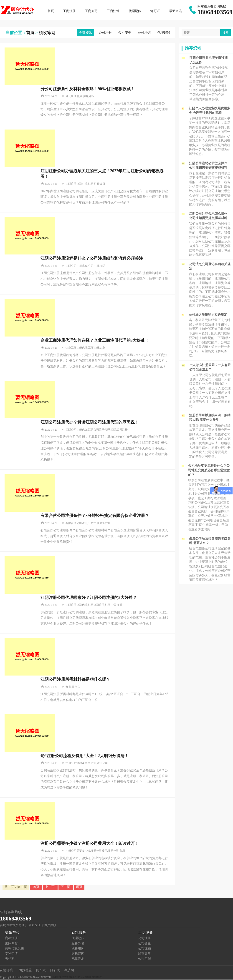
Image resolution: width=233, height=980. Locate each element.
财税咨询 (78, 954)
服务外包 (78, 944)
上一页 (50, 887)
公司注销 (144, 33)
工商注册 (70, 11)
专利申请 (11, 954)
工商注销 (114, 11)
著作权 (10, 959)
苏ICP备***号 (61, 978)
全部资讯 (86, 33)
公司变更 (125, 33)
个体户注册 (49, 926)
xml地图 (86, 978)
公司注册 (105, 33)
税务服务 (78, 949)
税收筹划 (47, 33)
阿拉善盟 (25, 971)
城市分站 (75, 978)
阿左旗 (41, 971)
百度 (3, 926)
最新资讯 (176, 11)
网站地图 (97, 978)
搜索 (225, 33)
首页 (51, 11)
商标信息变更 (15, 949)
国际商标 (11, 944)
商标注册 (11, 939)
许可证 (156, 11)
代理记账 (135, 11)
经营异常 (144, 954)
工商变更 (92, 11)
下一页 (66, 887)
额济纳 (69, 971)
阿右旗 (55, 971)
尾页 (79, 887)
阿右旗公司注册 (17, 926)
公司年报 (144, 959)
